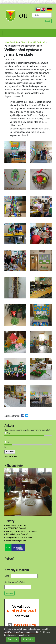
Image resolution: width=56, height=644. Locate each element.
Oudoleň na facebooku (16, 525)
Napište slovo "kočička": (15, 582)
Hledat (47, 21)
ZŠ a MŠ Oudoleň (36, 42)
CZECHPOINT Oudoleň (16, 528)
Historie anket (11, 457)
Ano (7, 433)
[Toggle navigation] (6, 33)
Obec (23, 42)
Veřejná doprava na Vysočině (19, 537)
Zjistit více (28, 639)
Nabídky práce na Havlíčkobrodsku (22, 531)
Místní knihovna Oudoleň (17, 534)
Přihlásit (10, 593)
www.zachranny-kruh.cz (17, 541)
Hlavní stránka (11, 42)
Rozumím (13, 639)
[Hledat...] (42, 15)
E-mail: (7, 576)
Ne (7, 442)
